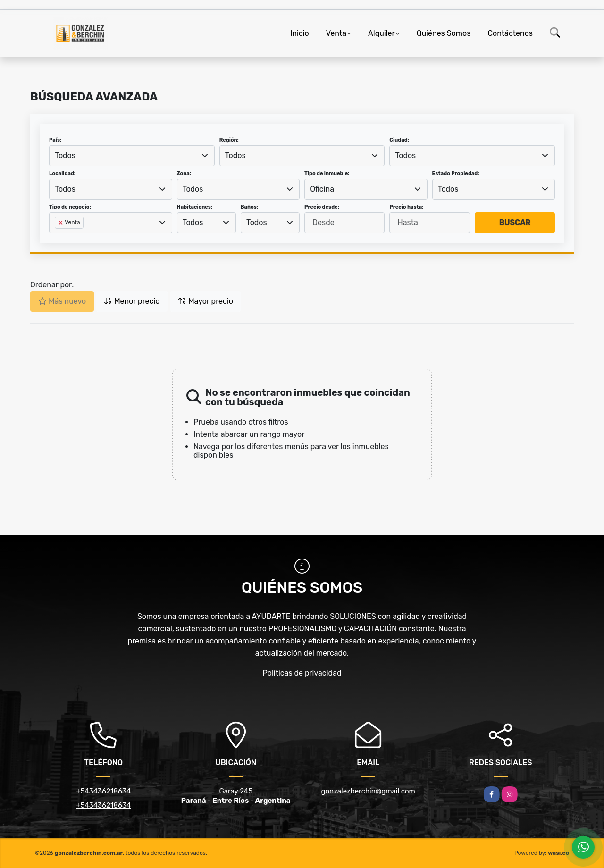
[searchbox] (58, 238)
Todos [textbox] (65, 155)
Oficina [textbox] (322, 189)
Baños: (249, 207)
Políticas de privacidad (302, 673)
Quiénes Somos (444, 33)
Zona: (184, 173)
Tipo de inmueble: (327, 173)
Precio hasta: (406, 207)
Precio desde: (322, 207)
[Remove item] (61, 223)
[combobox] (132, 156)
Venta (336, 33)
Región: (229, 140)
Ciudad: (399, 140)
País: (55, 140)
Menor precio (132, 301)
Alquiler (382, 33)
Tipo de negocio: (70, 207)
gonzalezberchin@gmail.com (368, 791)
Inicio (300, 33)
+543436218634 (103, 791)
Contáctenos (510, 33)
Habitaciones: (195, 207)
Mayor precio (206, 301)
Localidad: (62, 173)
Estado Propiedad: (456, 173)
